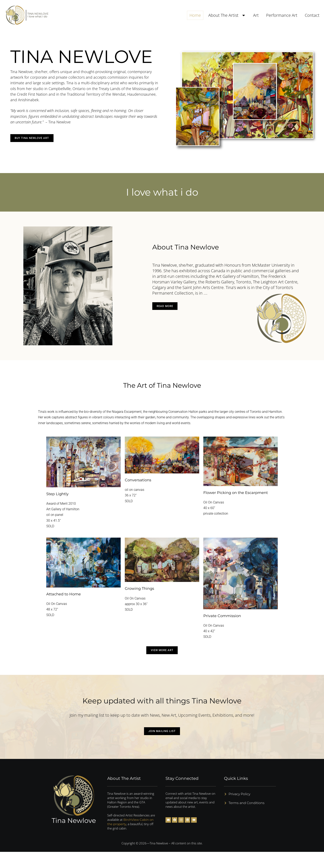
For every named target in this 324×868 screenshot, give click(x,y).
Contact (312, 15)
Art (256, 15)
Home (195, 15)
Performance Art (282, 15)
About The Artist (227, 15)
